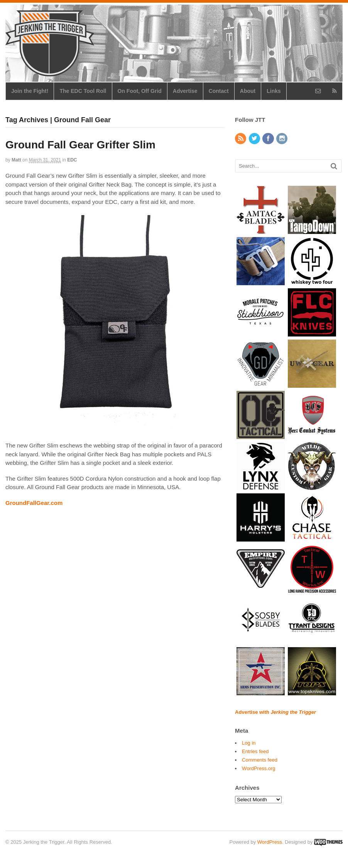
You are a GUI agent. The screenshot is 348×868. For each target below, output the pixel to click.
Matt (16, 160)
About (248, 91)
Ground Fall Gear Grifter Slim (80, 145)
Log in (249, 743)
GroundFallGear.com (34, 503)
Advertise (185, 91)
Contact (219, 91)
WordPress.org (258, 768)
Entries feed (255, 751)
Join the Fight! (30, 91)
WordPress (270, 842)
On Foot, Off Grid (140, 91)
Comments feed (260, 760)
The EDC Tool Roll (83, 91)
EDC (72, 160)
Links (274, 91)
